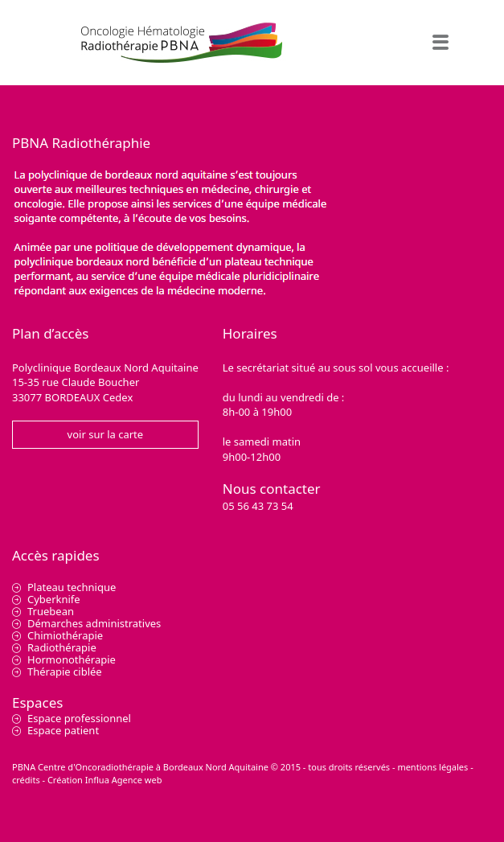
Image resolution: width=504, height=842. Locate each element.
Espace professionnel (79, 718)
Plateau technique (72, 587)
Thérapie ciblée (65, 672)
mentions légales (432, 767)
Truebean (51, 611)
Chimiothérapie (65, 635)
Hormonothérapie (72, 659)
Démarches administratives (94, 623)
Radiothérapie (62, 647)
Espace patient (63, 730)
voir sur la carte (106, 434)
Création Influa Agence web (105, 780)
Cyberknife (54, 599)
